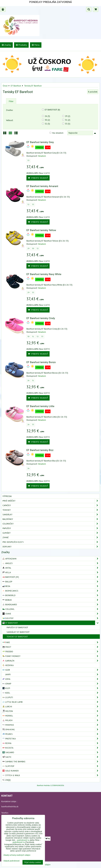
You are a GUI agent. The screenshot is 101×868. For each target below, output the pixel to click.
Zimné (51, 537)
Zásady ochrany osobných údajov (17, 855)
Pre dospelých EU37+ (51, 542)
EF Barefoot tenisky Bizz (40, 450)
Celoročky (51, 524)
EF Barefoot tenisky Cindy (41, 318)
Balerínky (51, 519)
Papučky (51, 528)
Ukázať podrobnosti (12, 861)
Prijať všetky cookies (33, 862)
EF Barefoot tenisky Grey (40, 142)
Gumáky (51, 533)
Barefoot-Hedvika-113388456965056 (50, 785)
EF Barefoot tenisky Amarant (42, 186)
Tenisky (51, 510)
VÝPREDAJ (7, 496)
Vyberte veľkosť (38, 178)
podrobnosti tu (23, 840)
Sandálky (51, 514)
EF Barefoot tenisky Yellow (41, 230)
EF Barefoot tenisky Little (40, 406)
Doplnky (51, 547)
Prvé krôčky (51, 501)
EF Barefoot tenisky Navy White (44, 274)
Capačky (51, 505)
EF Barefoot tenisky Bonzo (41, 362)
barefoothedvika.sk (10, 806)
